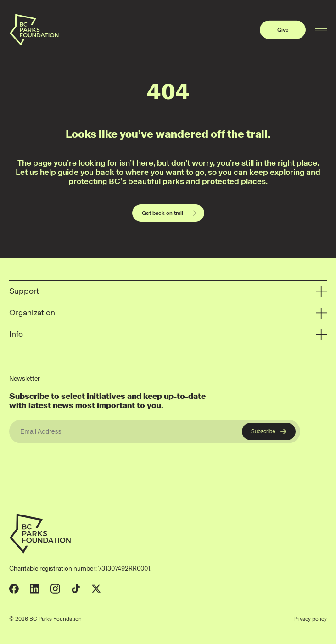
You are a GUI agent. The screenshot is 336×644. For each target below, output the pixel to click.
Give (283, 30)
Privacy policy (310, 619)
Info (168, 335)
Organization (168, 313)
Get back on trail (169, 213)
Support (168, 292)
